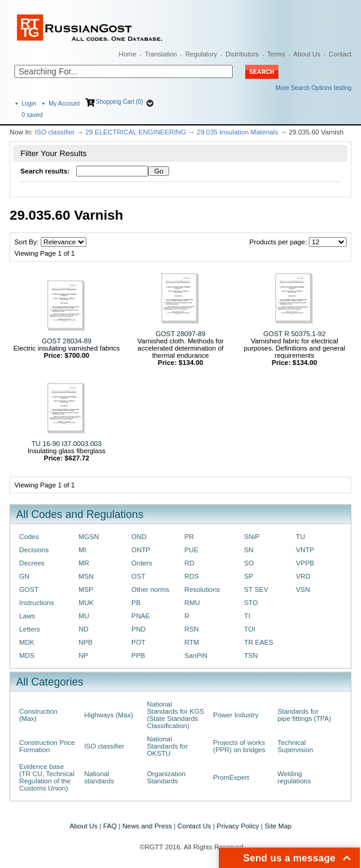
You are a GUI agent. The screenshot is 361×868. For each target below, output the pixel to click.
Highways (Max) (108, 715)
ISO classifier (55, 132)
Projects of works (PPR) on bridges (239, 746)
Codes (29, 537)
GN (24, 576)
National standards (99, 777)
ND (83, 629)
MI (82, 550)
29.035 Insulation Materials (237, 132)
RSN (192, 629)
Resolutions (202, 589)
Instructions (37, 603)
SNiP (252, 537)
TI (247, 616)
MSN (86, 576)
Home (127, 54)
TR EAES (259, 642)
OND (139, 537)
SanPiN (196, 656)
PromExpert (231, 777)
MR (84, 563)
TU (300, 537)
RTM (192, 642)
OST (138, 576)
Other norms (150, 589)
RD (189, 563)
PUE (192, 550)
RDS (192, 576)
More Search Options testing (313, 88)
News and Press (147, 826)
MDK (27, 642)
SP (249, 576)
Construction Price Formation (47, 746)
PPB (138, 656)
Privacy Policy (238, 826)
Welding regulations (294, 777)
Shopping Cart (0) (120, 102)
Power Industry (236, 715)
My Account (64, 104)
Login (29, 104)
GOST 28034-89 (66, 341)
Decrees (32, 563)
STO (251, 603)
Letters (30, 629)
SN (249, 550)
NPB (85, 642)
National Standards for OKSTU (167, 746)
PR (189, 537)
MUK (86, 603)
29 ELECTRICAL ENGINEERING (136, 132)
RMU (192, 603)
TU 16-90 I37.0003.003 (67, 444)
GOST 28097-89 (180, 334)
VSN (303, 589)
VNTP (305, 550)
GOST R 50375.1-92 (294, 334)
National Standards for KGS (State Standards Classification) (175, 715)
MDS (27, 656)
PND (139, 629)
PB (136, 603)
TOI (250, 629)
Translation (161, 54)
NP (83, 656)
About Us (307, 54)
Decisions (34, 550)
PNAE (141, 616)
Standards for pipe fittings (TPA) (304, 715)
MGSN (89, 537)
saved (32, 115)
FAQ (110, 826)
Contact (340, 54)
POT (138, 642)
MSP (86, 589)
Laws (27, 616)
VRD (303, 576)
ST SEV (256, 589)
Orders (142, 563)
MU (84, 616)
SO (249, 563)
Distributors (242, 54)
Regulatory (201, 54)
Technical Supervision (295, 746)
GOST (29, 589)
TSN (251, 656)
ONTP (141, 550)
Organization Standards (166, 777)
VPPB (305, 563)
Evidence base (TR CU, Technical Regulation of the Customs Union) (47, 777)
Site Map (278, 826)
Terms (276, 54)
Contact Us (194, 826)
